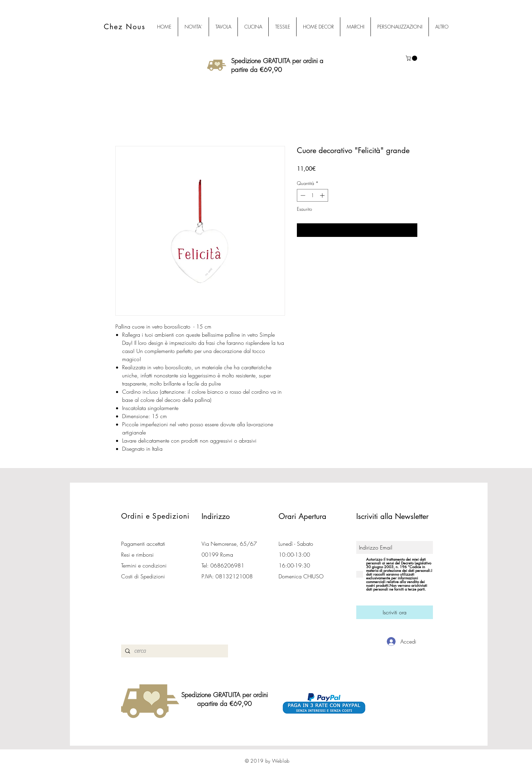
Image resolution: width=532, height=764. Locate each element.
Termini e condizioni (144, 565)
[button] (412, 58)
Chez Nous (125, 27)
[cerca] (174, 651)
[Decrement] (302, 195)
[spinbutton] (312, 195)
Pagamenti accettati (143, 544)
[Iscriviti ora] (395, 612)
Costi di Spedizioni (144, 576)
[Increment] (323, 195)
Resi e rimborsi (137, 555)
